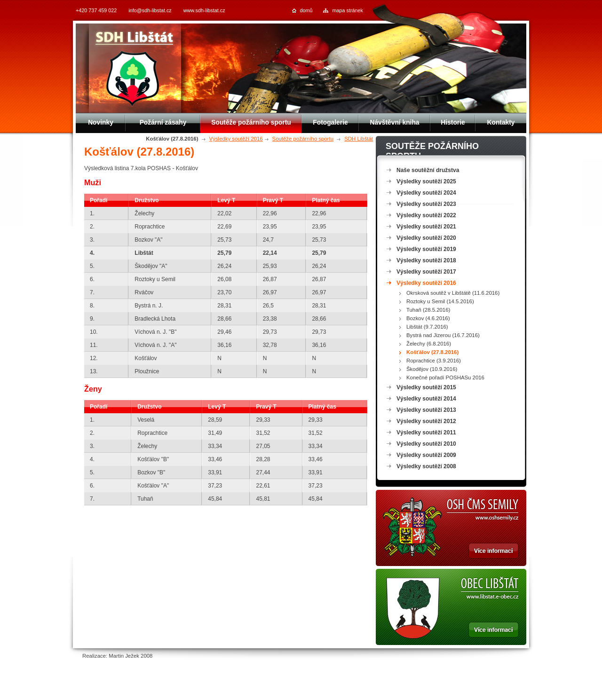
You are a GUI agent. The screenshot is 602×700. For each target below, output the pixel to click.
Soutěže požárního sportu (303, 139)
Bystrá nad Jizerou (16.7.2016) (443, 335)
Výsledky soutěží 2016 (236, 139)
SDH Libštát (359, 139)
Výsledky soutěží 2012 (426, 421)
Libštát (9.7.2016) (427, 327)
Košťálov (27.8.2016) (432, 352)
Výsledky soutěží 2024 (426, 193)
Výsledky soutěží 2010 (426, 444)
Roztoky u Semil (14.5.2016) (440, 301)
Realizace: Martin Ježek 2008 (117, 656)
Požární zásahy (163, 122)
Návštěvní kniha (394, 122)
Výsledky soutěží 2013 (426, 410)
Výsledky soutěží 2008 (426, 466)
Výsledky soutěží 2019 (426, 249)
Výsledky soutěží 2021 (426, 227)
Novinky (101, 122)
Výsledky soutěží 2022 (426, 215)
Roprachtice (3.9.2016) (434, 361)
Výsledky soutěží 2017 (426, 272)
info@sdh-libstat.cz (150, 10)
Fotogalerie (330, 122)
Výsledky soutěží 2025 (426, 181)
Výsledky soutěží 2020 (426, 238)
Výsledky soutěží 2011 (426, 433)
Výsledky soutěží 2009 (426, 455)
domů (306, 10)
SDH (135, 39)
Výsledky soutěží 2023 (426, 204)
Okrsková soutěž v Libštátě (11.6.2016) (453, 293)
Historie (453, 122)
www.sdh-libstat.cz (204, 10)
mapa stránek (348, 10)
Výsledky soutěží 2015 (426, 387)
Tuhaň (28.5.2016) (428, 310)
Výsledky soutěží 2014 (426, 399)
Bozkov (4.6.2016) (428, 318)
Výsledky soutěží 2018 (426, 260)
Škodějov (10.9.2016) (432, 369)
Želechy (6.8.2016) (429, 344)
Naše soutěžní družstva (428, 170)
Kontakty (501, 122)
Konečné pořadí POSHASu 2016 (445, 378)
